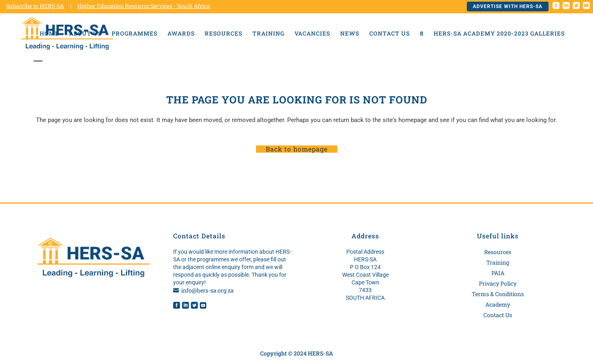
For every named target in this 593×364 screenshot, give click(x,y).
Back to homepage (297, 149)
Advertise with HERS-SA (508, 6)
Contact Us (498, 315)
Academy (498, 304)
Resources (498, 252)
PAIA (498, 273)
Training (498, 262)
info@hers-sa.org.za (208, 290)
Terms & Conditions (498, 294)
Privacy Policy (498, 283)
